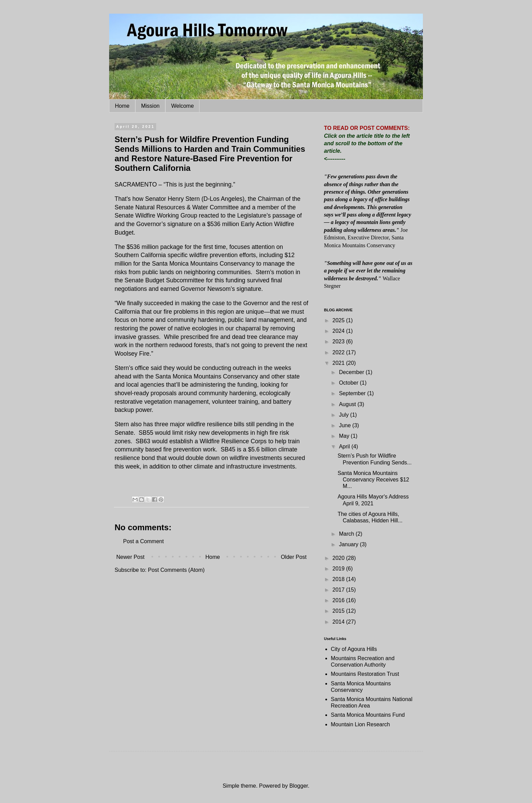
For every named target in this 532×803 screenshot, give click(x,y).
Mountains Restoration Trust (365, 674)
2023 (339, 341)
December (352, 372)
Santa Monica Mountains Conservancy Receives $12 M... (373, 480)
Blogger (298, 786)
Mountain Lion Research (360, 724)
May (345, 436)
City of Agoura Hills (354, 649)
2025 (339, 320)
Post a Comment (143, 541)
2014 (339, 622)
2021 (339, 363)
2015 (339, 611)
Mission (150, 106)
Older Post (294, 557)
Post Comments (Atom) (176, 570)
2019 (339, 569)
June (346, 425)
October (349, 383)
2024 (339, 331)
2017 (339, 590)
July (345, 415)
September (353, 393)
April (345, 447)
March (347, 534)
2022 (339, 352)
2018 (339, 579)
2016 (339, 600)
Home (122, 106)
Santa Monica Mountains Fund (368, 715)
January (349, 544)
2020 (339, 558)
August (348, 404)
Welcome (182, 106)
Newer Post (130, 557)
